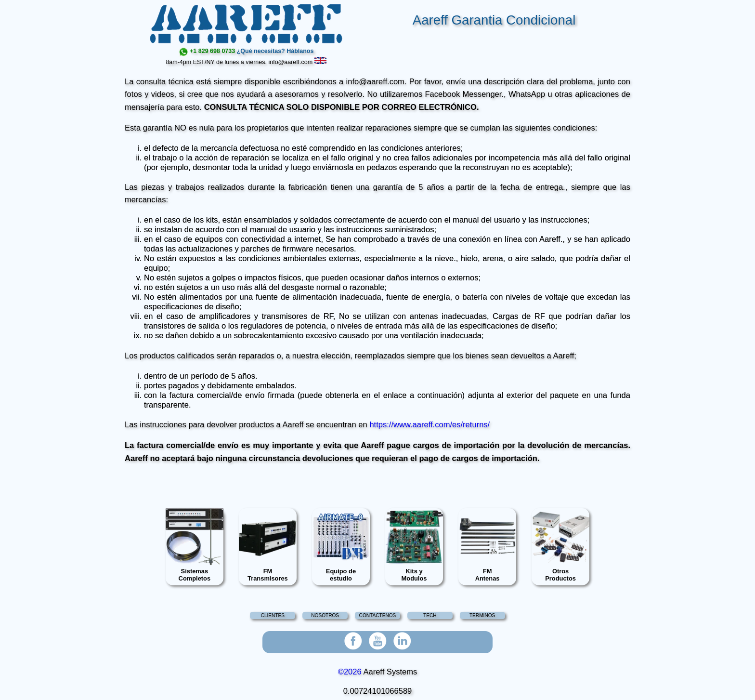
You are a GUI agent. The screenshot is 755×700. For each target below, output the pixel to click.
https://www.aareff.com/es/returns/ (430, 425)
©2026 (350, 672)
